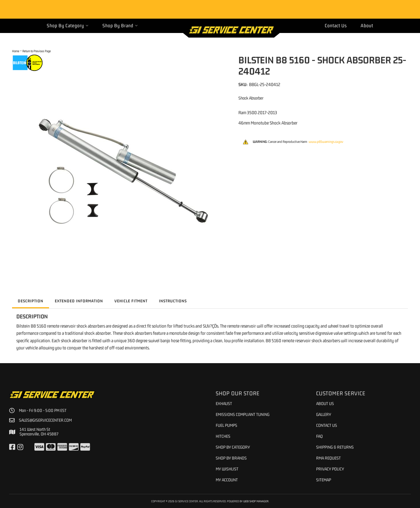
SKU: (243, 84)
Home (16, 51)
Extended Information (79, 301)
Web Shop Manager (256, 501)
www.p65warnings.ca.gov (326, 142)
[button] (68, 26)
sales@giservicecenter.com (45, 420)
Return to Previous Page (37, 51)
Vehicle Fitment (131, 301)
